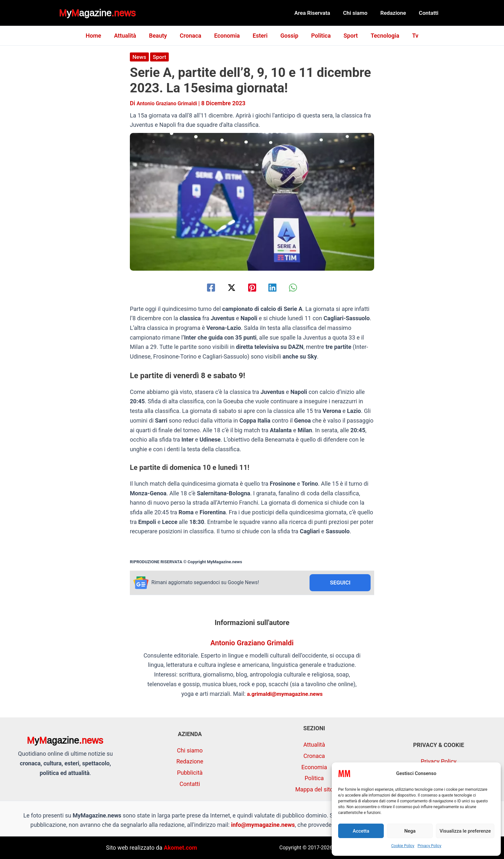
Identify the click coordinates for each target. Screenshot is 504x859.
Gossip (288, 36)
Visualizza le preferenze (465, 831)
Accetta (361, 831)
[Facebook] (204, 287)
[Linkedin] (276, 287)
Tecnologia (380, 36)
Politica (318, 36)
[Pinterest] (252, 287)
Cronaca (193, 36)
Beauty (162, 36)
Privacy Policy (429, 846)
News (140, 57)
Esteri (260, 36)
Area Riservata (319, 13)
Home (100, 36)
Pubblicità (190, 773)
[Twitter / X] (228, 287)
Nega (410, 831)
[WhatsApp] (300, 287)
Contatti (430, 13)
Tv (409, 36)
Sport (347, 36)
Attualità (130, 36)
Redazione (396, 13)
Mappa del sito (314, 789)
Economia (228, 36)
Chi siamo (360, 13)
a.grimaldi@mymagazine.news (285, 694)
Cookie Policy (403, 846)
